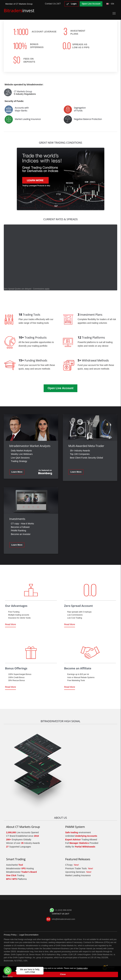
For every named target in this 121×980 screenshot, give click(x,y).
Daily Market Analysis (21, 451)
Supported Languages (19, 847)
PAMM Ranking (18, 531)
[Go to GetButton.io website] (8, 977)
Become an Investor (21, 534)
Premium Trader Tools (79, 868)
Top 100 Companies (80, 454)
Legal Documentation (29, 935)
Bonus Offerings (16, 668)
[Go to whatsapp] (8, 971)
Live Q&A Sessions (20, 458)
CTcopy (72, 865)
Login (72, 4)
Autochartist (14, 865)
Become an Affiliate (78, 668)
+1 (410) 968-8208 (61, 910)
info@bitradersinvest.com (63, 919)
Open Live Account (91, 4)
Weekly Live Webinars (22, 454)
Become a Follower (20, 527)
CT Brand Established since (23, 836)
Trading (15, 875)
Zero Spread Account (78, 606)
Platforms (16, 879)
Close (63, 974)
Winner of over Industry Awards (23, 843)
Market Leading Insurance (78, 875)
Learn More (17, 472)
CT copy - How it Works (22, 524)
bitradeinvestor (21, 872)
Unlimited (81, 836)
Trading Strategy (19, 461)
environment (78, 832)
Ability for (80, 847)
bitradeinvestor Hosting (20, 868)
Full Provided (82, 843)
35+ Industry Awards (80, 451)
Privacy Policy (10, 935)
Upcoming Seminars (78, 872)
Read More (10, 625)
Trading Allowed (81, 840)
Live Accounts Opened (22, 832)
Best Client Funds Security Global (86, 458)
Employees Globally (19, 840)
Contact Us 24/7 (53, 4)
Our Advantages (16, 606)
